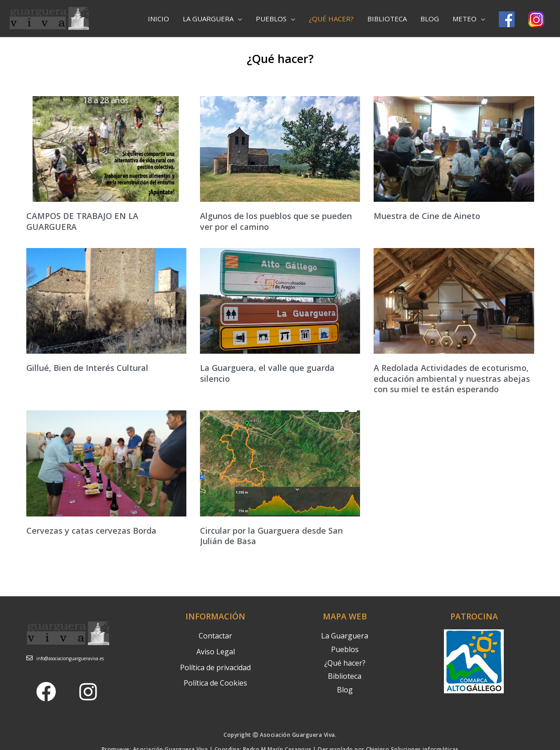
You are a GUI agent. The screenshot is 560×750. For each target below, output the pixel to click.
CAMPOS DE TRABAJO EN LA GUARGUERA (82, 221)
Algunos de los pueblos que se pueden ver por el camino (276, 221)
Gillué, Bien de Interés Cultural (87, 368)
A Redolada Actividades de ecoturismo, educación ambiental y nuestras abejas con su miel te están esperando (452, 378)
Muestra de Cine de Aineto (427, 216)
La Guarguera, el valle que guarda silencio (267, 373)
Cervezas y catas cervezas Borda (91, 531)
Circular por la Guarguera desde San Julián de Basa (271, 536)
